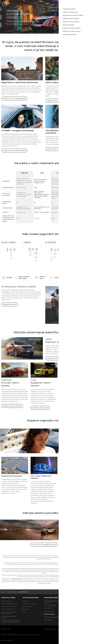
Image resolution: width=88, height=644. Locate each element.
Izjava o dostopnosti (7, 640)
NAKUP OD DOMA (67, 25)
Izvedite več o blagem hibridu (14, 99)
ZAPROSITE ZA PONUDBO (69, 19)
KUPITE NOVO (19, 1)
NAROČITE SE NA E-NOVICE (70, 31)
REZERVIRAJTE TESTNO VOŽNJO (71, 15)
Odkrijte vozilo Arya (55, 358)
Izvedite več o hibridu (56, 100)
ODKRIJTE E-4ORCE (10, 304)
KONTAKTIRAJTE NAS (68, 34)
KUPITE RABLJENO (33, 1)
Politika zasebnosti (50, 629)
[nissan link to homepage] (4, 4)
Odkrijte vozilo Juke (40, 408)
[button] (85, 2)
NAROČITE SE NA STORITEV (70, 28)
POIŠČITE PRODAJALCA (69, 12)
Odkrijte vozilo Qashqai (12, 406)
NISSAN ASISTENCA (67, 9)
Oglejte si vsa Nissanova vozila (44, 545)
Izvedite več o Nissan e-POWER (14, 151)
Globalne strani (6, 629)
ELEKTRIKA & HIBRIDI (50, 1)
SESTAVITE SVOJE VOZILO (69, 22)
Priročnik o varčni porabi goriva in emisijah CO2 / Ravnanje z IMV (21, 635)
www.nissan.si (17, 579)
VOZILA (9, 1)
